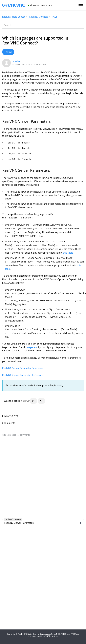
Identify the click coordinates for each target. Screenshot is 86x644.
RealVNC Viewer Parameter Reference (23, 368)
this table (68, 249)
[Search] (43, 25)
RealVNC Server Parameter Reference (22, 362)
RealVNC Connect (38, 17)
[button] (81, 6)
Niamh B (17, 61)
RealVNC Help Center (14, 17)
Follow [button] (8, 52)
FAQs (55, 17)
